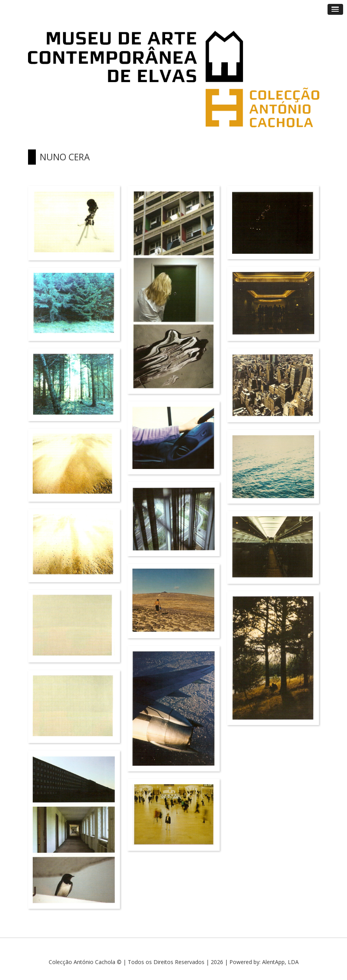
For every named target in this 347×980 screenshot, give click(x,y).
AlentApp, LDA (280, 962)
